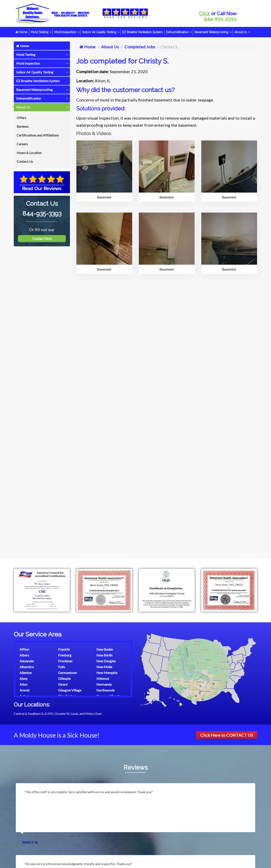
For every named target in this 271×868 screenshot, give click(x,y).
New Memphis (107, 673)
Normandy (104, 684)
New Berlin (104, 655)
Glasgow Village (70, 690)
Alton (24, 684)
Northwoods (106, 690)
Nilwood (103, 678)
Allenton (26, 673)
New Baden (105, 649)
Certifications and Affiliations (38, 135)
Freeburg (65, 655)
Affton (24, 649)
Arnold (24, 690)
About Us (241, 32)
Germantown (67, 673)
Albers (24, 655)
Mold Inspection (65, 32)
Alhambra (27, 667)
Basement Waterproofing (211, 32)
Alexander (27, 661)
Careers (22, 144)
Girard (63, 684)
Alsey (24, 678)
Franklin (64, 649)
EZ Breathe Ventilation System (142, 32)
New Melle (104, 667)
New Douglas (106, 661)
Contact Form (42, 239)
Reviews (23, 126)
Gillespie (64, 678)
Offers (21, 118)
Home (21, 32)
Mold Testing (40, 32)
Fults (62, 667)
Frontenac (65, 661)
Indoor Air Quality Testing (99, 32)
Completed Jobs (140, 47)
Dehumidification (177, 32)
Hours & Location (29, 153)
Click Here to (227, 735)
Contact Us (25, 161)
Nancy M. (30, 842)
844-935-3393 (220, 19)
